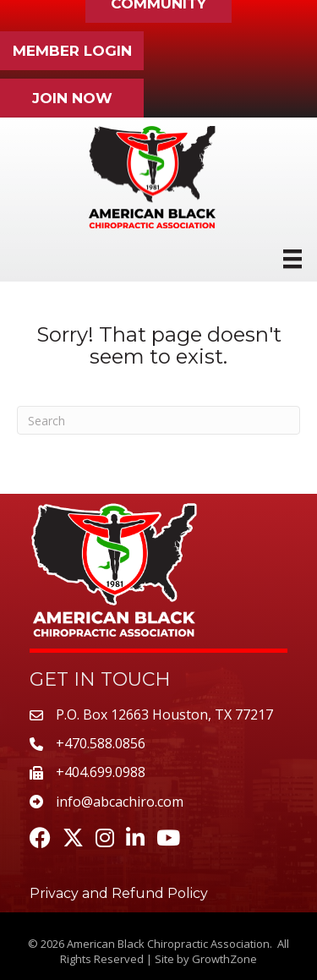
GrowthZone (224, 959)
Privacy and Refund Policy (119, 893)
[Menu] (292, 259)
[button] (72, 51)
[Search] (158, 420)
